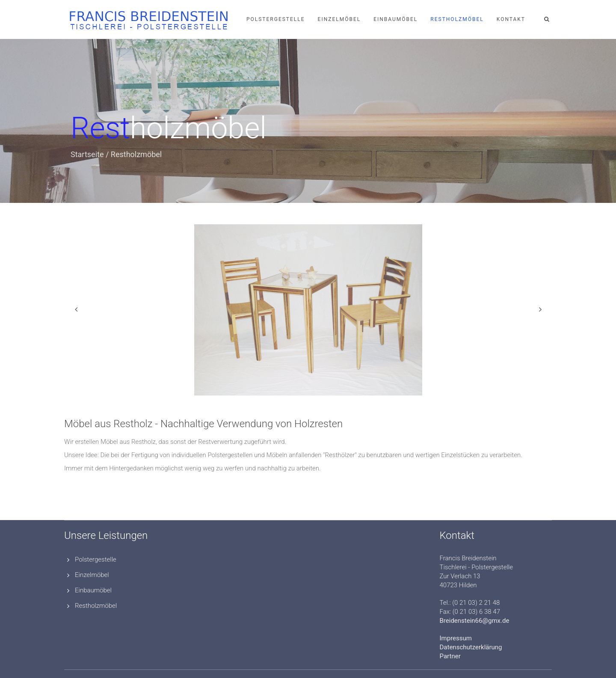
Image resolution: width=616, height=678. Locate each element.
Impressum (456, 638)
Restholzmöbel (457, 19)
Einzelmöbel (339, 19)
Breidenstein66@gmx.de (475, 621)
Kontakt (511, 19)
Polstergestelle (276, 19)
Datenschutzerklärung (471, 647)
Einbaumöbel (395, 19)
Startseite (87, 154)
